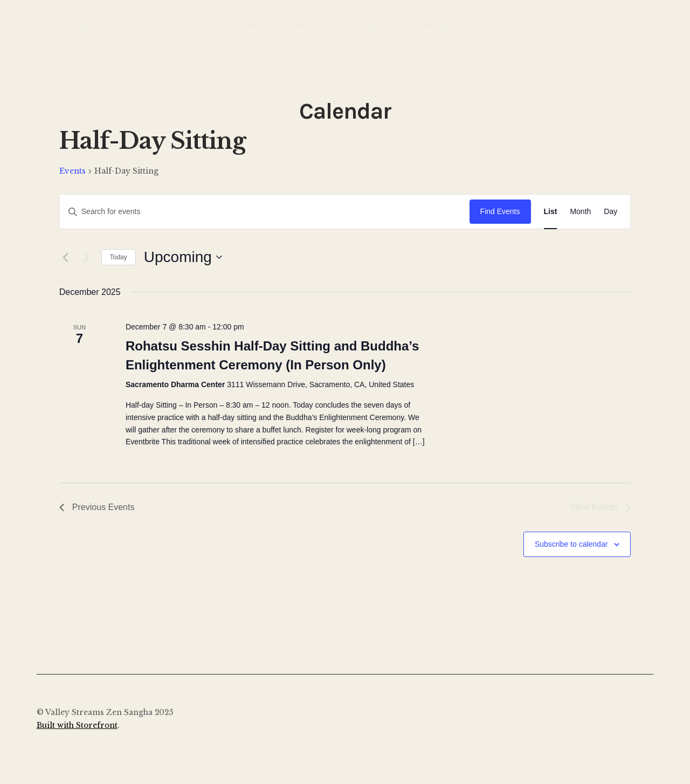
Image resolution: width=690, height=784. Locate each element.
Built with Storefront (77, 725)
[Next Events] (87, 257)
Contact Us (513, 26)
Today (119, 257)
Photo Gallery (279, 26)
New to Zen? (355, 26)
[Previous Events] (66, 257)
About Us (126, 26)
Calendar (197, 26)
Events (73, 171)
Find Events (500, 211)
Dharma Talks (442, 26)
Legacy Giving (586, 26)
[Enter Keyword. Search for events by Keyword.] (265, 212)
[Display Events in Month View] (580, 212)
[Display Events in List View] (551, 212)
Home (78, 26)
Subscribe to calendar (571, 544)
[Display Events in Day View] (610, 212)
